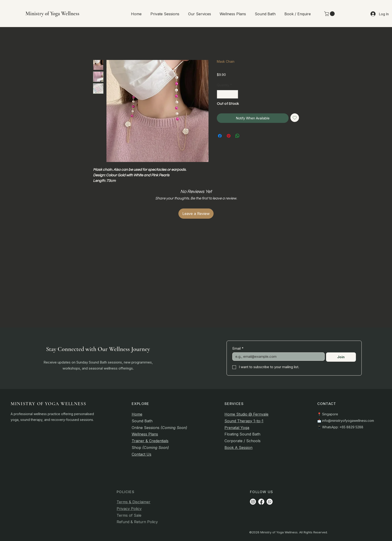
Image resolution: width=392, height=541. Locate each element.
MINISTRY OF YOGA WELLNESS (48, 404)
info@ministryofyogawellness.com (348, 421)
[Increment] (235, 94)
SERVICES (234, 404)
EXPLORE (140, 404)
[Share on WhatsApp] (237, 136)
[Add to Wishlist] (295, 118)
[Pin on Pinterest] (229, 136)
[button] (165, 14)
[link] (330, 14)
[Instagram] (253, 502)
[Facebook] (261, 502)
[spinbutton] (227, 94)
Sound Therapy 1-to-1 (244, 421)
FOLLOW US (261, 492)
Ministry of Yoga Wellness (52, 14)
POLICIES (126, 492)
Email (238, 348)
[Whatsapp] (270, 502)
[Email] (277, 357)
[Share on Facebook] (220, 136)
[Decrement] (220, 94)
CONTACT (327, 404)
